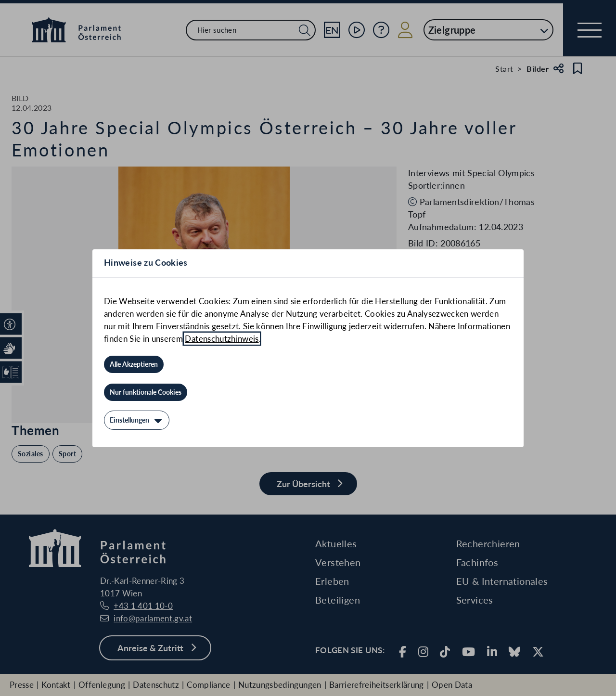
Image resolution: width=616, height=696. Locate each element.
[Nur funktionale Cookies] (146, 392)
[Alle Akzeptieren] (134, 364)
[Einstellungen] (137, 420)
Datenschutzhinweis (222, 339)
